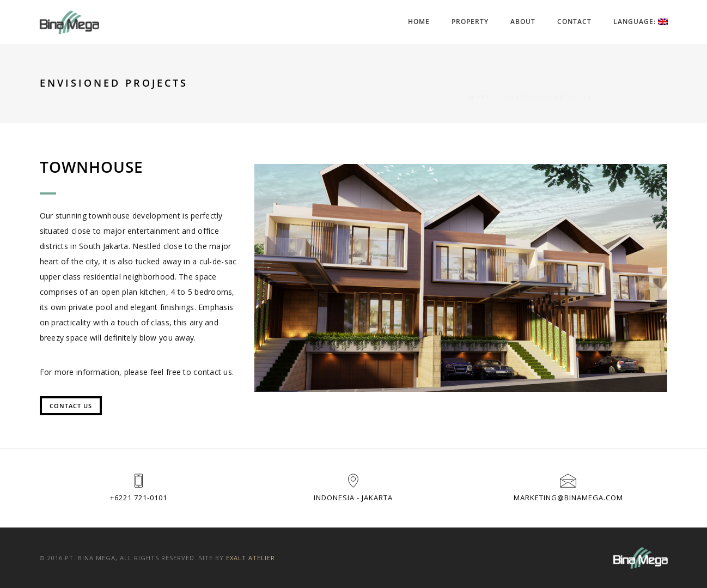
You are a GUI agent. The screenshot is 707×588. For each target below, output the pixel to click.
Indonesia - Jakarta (353, 498)
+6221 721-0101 (139, 498)
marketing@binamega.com (568, 498)
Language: (641, 22)
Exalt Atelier (251, 558)
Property (470, 22)
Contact (574, 22)
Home (419, 22)
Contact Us (71, 406)
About (523, 22)
